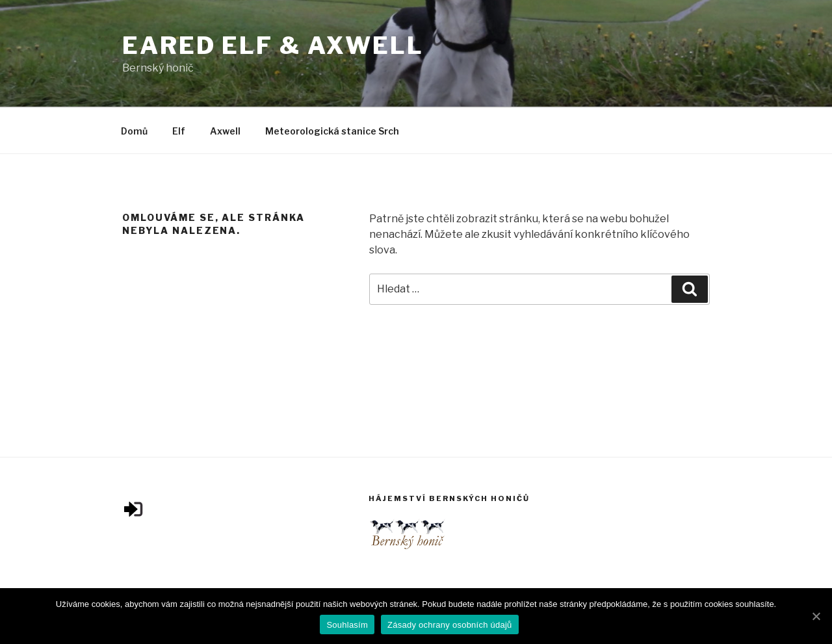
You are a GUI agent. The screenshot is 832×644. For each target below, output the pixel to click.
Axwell (225, 131)
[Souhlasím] (816, 616)
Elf (179, 131)
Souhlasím (347, 625)
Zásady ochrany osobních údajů (450, 625)
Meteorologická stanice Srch (332, 131)
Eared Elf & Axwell (273, 45)
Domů (134, 131)
